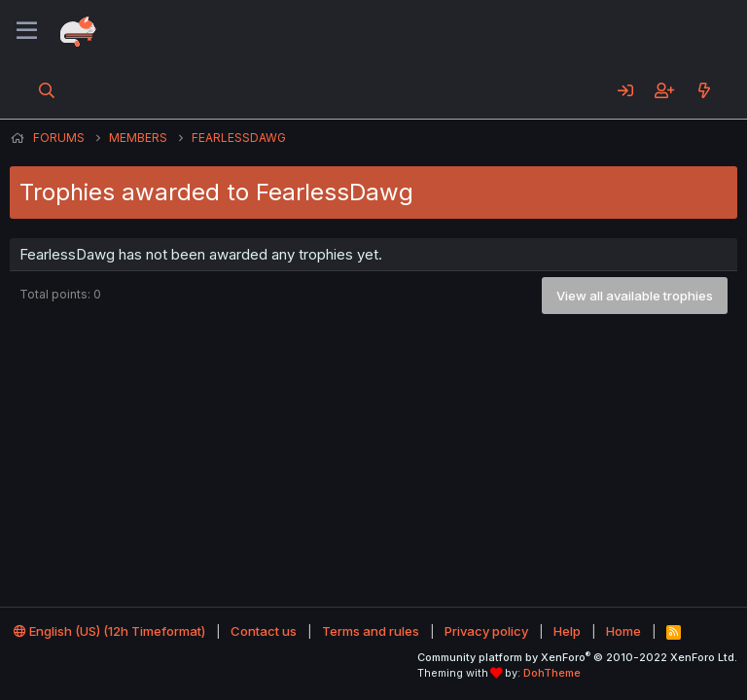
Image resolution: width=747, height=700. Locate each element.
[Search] (47, 90)
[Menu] (27, 31)
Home (623, 631)
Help (567, 631)
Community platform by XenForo (577, 657)
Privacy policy (486, 631)
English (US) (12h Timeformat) (109, 631)
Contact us (264, 631)
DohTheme (552, 673)
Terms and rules (371, 631)
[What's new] (704, 90)
